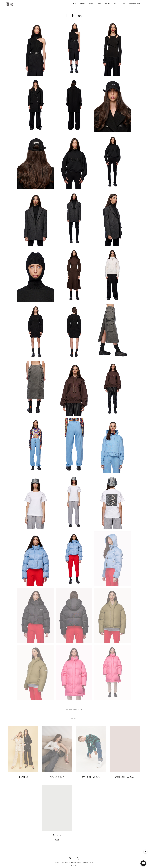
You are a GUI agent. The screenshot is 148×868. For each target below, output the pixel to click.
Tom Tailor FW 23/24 (91, 778)
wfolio (76, 867)
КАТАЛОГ (99, 4)
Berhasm (57, 837)
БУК (115, 4)
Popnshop (23, 778)
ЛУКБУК (91, 4)
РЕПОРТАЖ (83, 4)
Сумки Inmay (57, 778)
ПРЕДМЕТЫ (108, 4)
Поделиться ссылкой (75, 711)
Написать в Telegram (135, 4)
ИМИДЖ (75, 4)
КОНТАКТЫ (123, 4)
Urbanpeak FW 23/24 (125, 778)
